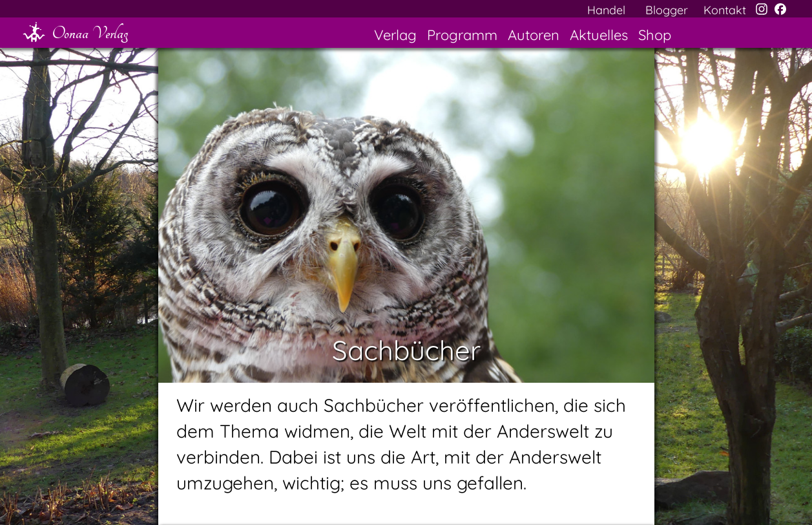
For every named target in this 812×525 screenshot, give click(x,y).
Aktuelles (599, 35)
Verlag (395, 35)
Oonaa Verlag (90, 33)
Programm (462, 35)
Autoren (534, 35)
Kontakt (725, 10)
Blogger (667, 10)
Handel (606, 10)
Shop (655, 35)
